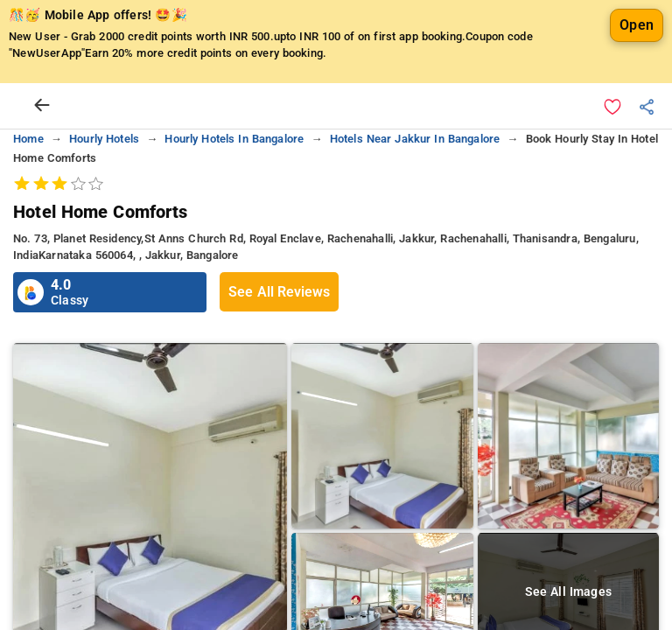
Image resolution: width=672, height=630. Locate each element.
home (28, 139)
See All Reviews (279, 292)
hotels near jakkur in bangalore (415, 139)
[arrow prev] (42, 106)
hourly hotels (104, 139)
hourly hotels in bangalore (234, 139)
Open (637, 25)
